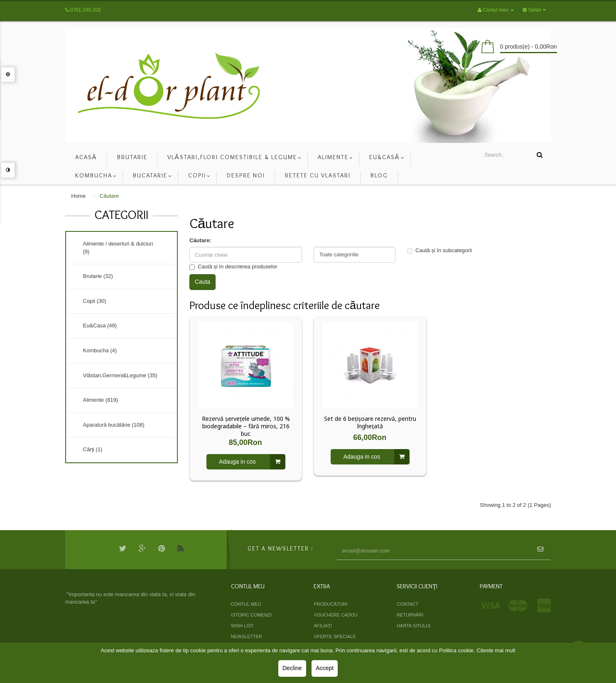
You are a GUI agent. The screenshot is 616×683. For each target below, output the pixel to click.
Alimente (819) (101, 400)
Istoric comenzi (251, 615)
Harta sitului (414, 626)
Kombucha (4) (100, 350)
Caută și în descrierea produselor (233, 267)
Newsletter (247, 636)
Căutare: (200, 240)
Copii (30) (95, 301)
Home (79, 196)
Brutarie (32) (98, 276)
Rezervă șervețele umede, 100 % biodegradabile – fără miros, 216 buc (246, 426)
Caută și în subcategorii (439, 251)
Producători (330, 604)
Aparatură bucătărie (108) (114, 425)
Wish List (242, 626)
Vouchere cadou (335, 615)
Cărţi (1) (93, 449)
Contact (407, 604)
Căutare (109, 196)
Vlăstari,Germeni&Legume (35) (120, 375)
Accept (325, 668)
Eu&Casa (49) (100, 326)
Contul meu (246, 604)
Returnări (410, 615)
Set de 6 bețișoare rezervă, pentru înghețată (370, 423)
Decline (292, 668)
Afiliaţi (323, 626)
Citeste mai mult (496, 650)
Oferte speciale (335, 636)
